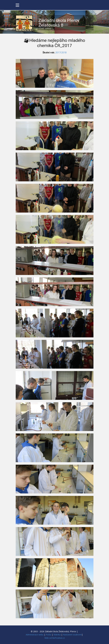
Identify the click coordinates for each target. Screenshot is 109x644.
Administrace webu (35, 635)
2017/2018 (61, 52)
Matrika (57, 635)
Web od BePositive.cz (55, 638)
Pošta (49, 635)
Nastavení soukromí (72, 635)
